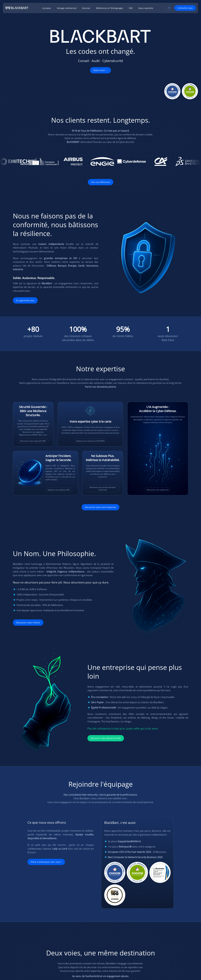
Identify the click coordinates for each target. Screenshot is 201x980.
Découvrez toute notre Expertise (100, 507)
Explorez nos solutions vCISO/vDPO (90, 441)
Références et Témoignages (110, 8)
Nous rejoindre (146, 8)
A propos (47, 8)
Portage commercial (67, 8)
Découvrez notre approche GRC (33, 441)
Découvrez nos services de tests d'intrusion (103, 489)
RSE (131, 8)
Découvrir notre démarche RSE (106, 738)
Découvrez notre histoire (28, 623)
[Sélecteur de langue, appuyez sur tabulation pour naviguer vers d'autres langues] (169, 8)
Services (86, 8)
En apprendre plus (25, 300)
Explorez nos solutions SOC (59, 490)
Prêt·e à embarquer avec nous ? (46, 862)
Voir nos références (101, 182)
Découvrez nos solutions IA (158, 490)
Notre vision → (100, 70)
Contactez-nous (185, 8)
